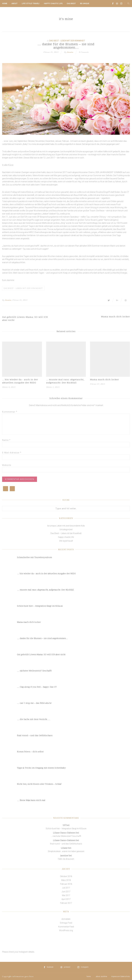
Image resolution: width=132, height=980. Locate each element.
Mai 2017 (66, 895)
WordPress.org (66, 930)
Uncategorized (66, 529)
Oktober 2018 (66, 876)
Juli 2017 (66, 888)
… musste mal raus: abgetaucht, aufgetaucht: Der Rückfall (45, 590)
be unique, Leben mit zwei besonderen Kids (66, 526)
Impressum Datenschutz (121, 976)
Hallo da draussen (66, 859)
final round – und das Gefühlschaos (35, 736)
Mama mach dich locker (104, 380)
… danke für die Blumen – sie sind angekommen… (42, 639)
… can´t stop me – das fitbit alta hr (34, 703)
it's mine (66, 19)
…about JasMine (101, 976)
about (14, 3)
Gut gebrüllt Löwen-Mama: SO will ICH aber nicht (41, 655)
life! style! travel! (31, 3)
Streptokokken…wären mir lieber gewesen (66, 851)
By (3, 300)
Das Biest (71, 3)
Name (6, 440)
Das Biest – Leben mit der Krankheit (66, 533)
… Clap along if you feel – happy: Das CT (37, 687)
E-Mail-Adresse (12, 453)
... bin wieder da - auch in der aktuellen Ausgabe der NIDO (20, 381)
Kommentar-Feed (66, 927)
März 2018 (66, 880)
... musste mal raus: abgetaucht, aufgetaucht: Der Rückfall (65, 381)
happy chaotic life (53, 3)
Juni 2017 (66, 892)
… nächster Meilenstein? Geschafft (34, 671)
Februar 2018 (66, 884)
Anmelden (66, 919)
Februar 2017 (66, 903)
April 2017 (66, 899)
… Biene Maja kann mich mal (31, 800)
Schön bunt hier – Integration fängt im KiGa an (40, 606)
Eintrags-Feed (66, 923)
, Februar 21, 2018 (19, 300)
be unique (85, 3)
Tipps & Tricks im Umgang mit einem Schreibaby (41, 768)
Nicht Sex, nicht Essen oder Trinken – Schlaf (39, 784)
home (5, 3)
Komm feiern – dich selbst (30, 752)
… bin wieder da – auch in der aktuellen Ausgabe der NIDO (46, 574)
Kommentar (10, 412)
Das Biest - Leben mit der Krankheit (67, 41)
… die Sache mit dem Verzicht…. (33, 719)
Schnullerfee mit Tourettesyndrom (34, 558)
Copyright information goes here (18, 976)
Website (7, 465)
